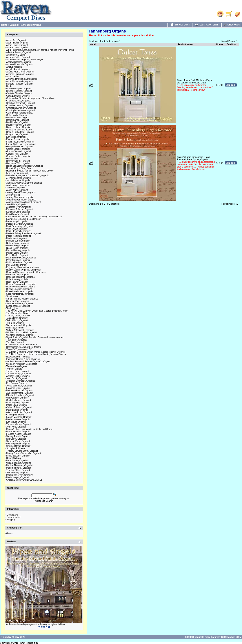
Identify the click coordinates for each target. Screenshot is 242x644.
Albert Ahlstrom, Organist (19, 52)
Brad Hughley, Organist (18, 403)
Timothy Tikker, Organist (18, 470)
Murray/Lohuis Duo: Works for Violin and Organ (29, 429)
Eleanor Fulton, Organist (18, 388)
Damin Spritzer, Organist (18, 118)
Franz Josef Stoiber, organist (20, 142)
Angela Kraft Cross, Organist (20, 72)
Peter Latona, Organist (17, 410)
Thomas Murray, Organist (19, 424)
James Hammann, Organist (20, 393)
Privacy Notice (14, 517)
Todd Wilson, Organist (17, 320)
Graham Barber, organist (18, 156)
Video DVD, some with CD (19, 349)
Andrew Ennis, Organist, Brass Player (25, 60)
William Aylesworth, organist (20, 330)
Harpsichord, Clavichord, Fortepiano (24, 347)
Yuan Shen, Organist (16, 340)
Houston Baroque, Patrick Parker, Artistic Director (30, 171)
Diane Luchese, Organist (18, 127)
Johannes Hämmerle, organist (21, 200)
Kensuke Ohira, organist (18, 212)
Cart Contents (207, 25)
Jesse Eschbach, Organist (19, 386)
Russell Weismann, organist (20, 291)
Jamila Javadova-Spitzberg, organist (24, 183)
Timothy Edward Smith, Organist (22, 451)
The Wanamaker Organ (18, 313)
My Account (180, 25)
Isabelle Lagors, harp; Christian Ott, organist (28, 176)
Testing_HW (12, 308)
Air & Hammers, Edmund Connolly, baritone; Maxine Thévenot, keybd (40, 50)
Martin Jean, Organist (17, 405)
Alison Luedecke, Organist (19, 412)
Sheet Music (12, 296)
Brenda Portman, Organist (19, 91)
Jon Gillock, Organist (16, 205)
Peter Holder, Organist (17, 255)
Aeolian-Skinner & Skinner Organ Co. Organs (28, 362)
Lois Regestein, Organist (18, 444)
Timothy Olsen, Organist (18, 316)
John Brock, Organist (17, 378)
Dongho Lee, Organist (17, 134)
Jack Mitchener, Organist (18, 180)
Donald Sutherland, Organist (20, 132)
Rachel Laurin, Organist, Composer (24, 270)
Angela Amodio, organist (18, 69)
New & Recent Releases (18, 357)
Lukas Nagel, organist (17, 221)
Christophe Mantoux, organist (21, 110)
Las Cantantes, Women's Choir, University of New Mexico (34, 217)
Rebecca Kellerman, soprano (21, 277)
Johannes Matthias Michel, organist (24, 202)
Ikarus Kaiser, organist (17, 173)
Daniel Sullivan (14, 458)
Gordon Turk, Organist (17, 154)
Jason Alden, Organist (17, 190)
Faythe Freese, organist (18, 139)
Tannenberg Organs (31, 25)
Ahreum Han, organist (17, 48)
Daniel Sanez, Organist (18, 120)
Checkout (231, 25)
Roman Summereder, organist (21, 284)
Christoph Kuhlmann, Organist (21, 108)
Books (9, 86)
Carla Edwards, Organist (18, 96)
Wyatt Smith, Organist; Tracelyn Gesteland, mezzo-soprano (35, 337)
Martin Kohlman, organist (19, 236)
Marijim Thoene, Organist (19, 468)
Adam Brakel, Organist (17, 43)
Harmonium (12, 159)
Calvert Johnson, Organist (19, 407)
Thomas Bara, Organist (18, 371)
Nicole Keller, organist (17, 248)
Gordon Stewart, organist (19, 151)
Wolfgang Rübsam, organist (20, 335)
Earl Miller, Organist (16, 137)
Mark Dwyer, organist (17, 229)
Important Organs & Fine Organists (23, 359)
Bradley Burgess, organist (19, 89)
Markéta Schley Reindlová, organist (24, 234)
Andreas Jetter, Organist (18, 57)
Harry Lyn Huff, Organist (18, 161)
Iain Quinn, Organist (16, 439)
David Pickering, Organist (19, 125)
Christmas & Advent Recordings (22, 345)
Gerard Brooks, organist (18, 149)
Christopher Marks (15, 415)
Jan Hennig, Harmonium (18, 185)
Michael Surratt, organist (18, 241)
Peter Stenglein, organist (18, 260)
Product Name (185, 44)
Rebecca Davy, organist (18, 275)
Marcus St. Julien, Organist (20, 224)
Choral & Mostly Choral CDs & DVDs (24, 480)
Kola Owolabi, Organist (18, 214)
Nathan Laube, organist (18, 243)
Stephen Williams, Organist (20, 304)
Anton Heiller (13, 77)
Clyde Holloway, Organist (19, 400)
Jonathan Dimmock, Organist (21, 381)
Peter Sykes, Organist (17, 461)
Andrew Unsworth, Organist (20, 64)
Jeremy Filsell (13, 195)
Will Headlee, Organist (17, 398)
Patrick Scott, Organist (17, 253)
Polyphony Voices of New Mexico (23, 267)
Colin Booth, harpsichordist (20, 113)
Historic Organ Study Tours (19, 168)
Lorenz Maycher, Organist (19, 417)
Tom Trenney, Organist (17, 473)
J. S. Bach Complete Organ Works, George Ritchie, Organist (36, 352)
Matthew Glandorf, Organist (20, 391)
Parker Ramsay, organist (18, 250)
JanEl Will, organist (16, 188)
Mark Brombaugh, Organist (20, 226)
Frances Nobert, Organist (19, 434)
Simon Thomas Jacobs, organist (22, 299)
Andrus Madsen (14, 67)
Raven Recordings (28, 643)
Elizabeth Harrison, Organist (20, 395)
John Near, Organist (16, 427)
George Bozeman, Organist (20, 147)
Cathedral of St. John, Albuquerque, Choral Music (31, 98)
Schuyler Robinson (16, 448)
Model (93, 44)
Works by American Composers (22, 364)
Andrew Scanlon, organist (19, 62)
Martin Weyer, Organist (18, 477)
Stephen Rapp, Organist (18, 441)
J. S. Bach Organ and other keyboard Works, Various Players (36, 354)
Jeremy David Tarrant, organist (21, 192)
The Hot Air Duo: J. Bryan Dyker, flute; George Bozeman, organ (37, 311)
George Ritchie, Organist (18, 446)
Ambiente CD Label (16, 55)
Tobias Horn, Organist (17, 318)
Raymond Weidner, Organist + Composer (26, 272)
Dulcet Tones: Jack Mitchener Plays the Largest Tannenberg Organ (195, 85)
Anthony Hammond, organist (20, 74)
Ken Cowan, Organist (17, 383)
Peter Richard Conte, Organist (21, 258)
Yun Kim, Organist (15, 342)
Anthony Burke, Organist (18, 376)
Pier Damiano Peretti (16, 265)
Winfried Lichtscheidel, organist (22, 333)
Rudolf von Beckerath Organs (21, 287)
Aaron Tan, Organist (16, 40)
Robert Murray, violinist (18, 279)
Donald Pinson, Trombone (19, 130)
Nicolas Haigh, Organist (18, 246)
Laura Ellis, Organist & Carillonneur (24, 219)
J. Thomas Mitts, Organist (19, 178)
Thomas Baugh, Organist (19, 374)
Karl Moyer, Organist (16, 422)
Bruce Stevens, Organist (18, 456)
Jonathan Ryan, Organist (19, 207)
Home (4, 25)
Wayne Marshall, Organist (19, 325)
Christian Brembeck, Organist (21, 103)
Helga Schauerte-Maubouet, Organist (25, 166)
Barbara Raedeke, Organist (20, 84)
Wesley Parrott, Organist (18, 436)
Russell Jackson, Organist (19, 289)
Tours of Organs (14, 369)
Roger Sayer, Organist (17, 282)
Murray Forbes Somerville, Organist (24, 453)
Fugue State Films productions (21, 144)
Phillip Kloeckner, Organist (19, 262)
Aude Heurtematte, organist (20, 81)
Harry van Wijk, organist (18, 163)
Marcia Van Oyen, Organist (20, 475)
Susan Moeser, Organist (18, 306)
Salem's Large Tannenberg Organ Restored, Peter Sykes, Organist (196, 163)
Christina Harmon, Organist (20, 106)
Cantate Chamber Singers (19, 93)
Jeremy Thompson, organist (20, 197)
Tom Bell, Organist (15, 323)
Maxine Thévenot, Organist (20, 465)
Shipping (11, 520)
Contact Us (12, 515)
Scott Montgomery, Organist (20, 294)
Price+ (220, 44)
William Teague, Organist (19, 463)
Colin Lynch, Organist (17, 115)
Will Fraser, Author (15, 328)
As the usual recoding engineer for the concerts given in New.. (36, 624)
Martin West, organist (17, 238)
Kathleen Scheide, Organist (20, 209)
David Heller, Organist (17, 122)
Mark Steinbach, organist (19, 231)
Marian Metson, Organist (18, 419)
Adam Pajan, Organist (17, 45)
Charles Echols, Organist (19, 101)
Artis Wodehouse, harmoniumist (22, 79)
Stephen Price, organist (18, 301)
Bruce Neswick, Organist (18, 432)
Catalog (14, 25)
